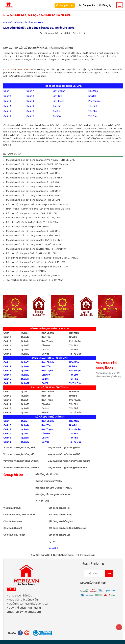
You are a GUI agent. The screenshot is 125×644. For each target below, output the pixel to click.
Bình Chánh (59, 91)
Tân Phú (93, 111)
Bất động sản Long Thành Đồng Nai (67, 528)
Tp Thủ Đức (75, 354)
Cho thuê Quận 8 (13, 521)
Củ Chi (56, 111)
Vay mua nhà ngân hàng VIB (19, 454)
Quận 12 (30, 116)
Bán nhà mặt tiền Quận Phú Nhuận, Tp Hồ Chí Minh (33, 222)
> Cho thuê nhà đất (19, 596)
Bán (5, 22)
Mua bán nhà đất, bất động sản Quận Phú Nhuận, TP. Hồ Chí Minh (40, 160)
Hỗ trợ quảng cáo (86, 555)
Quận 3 (7, 101)
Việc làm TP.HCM (12, 508)
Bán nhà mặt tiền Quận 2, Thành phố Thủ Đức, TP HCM (35, 218)
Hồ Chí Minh (16, 22)
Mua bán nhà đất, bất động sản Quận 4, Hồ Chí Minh (34, 195)
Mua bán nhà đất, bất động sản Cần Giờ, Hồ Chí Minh (34, 240)
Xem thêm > (55, 548)
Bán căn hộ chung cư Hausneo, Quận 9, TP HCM (32, 213)
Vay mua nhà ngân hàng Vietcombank (69, 461)
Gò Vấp (57, 116)
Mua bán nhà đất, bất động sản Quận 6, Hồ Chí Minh (34, 187)
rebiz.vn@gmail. (25, 612)
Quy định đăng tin (40, 555)
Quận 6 (7, 116)
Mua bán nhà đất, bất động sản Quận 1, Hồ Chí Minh (33, 200)
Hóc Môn (93, 91)
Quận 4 (7, 106)
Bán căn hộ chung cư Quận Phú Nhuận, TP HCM (31, 253)
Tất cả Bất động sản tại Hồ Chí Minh (63, 86)
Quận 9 (30, 101)
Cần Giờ (57, 106)
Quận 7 (30, 91)
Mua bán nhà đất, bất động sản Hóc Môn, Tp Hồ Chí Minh (36, 249)
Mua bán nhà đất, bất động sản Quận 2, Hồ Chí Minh (34, 235)
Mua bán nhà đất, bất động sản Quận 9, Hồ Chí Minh (34, 231)
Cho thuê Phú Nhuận (14, 535)
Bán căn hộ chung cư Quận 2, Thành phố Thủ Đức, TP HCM (37, 204)
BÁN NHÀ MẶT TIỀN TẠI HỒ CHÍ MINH (50, 358)
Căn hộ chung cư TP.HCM (49, 481)
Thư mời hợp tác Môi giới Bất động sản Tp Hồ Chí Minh (35, 280)
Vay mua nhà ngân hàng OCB (64, 454)
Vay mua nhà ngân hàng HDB (19, 447)
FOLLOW (11, 633)
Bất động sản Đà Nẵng (60, 515)
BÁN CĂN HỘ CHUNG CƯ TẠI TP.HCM (50, 387)
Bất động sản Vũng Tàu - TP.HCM (53, 494)
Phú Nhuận (94, 101)
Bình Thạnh (59, 101)
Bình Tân (57, 96)
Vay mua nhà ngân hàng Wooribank (67, 468)
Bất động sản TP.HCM (47, 474)
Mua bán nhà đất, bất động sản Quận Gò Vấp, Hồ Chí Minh (37, 164)
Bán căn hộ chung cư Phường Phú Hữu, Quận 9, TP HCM (36, 262)
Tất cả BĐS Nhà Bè (33, 22)
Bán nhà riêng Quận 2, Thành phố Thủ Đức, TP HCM (33, 276)
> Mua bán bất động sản (22, 600)
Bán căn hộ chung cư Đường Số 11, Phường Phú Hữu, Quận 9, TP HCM (42, 258)
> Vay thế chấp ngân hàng (24, 608)
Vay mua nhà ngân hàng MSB (64, 447)
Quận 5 (7, 111)
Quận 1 (7, 91)
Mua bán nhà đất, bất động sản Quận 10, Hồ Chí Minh (34, 178)
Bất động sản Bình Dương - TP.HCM (54, 488)
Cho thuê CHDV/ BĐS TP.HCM (19, 515)
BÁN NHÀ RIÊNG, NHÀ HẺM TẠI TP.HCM (50, 329)
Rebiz (11, 589)
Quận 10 (30, 106)
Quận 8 (30, 96)
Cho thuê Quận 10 (13, 528)
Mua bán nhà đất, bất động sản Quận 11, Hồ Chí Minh (34, 173)
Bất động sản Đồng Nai (61, 521)
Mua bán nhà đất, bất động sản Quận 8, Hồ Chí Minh (34, 182)
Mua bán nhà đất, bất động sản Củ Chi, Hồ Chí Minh (33, 244)
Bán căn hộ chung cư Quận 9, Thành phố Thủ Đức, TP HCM (37, 267)
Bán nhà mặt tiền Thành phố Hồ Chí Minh (28, 227)
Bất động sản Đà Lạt (59, 535)
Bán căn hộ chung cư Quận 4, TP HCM (26, 271)
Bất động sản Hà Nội (59, 508)
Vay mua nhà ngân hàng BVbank (21, 461)
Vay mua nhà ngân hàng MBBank (21, 468)
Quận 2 (7, 96)
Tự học (52, 542)
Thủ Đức (93, 116)
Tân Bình (93, 106)
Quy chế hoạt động (63, 555)
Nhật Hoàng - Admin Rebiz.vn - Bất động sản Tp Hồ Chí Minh (38, 209)
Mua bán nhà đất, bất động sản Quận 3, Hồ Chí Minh (34, 169)
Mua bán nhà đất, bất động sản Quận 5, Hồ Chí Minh (34, 191)
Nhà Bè (92, 96)
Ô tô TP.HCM (42, 501)
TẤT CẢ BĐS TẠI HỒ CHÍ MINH (50, 417)
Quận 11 (30, 111)
